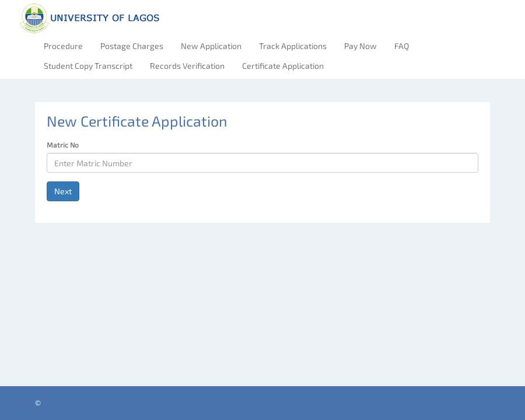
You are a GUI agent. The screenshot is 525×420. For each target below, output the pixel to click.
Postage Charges (132, 46)
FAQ (402, 46)
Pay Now (360, 46)
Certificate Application (283, 66)
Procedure (63, 46)
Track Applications (293, 46)
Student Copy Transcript (88, 66)
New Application (211, 46)
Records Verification (187, 66)
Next (63, 191)
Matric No (63, 145)
